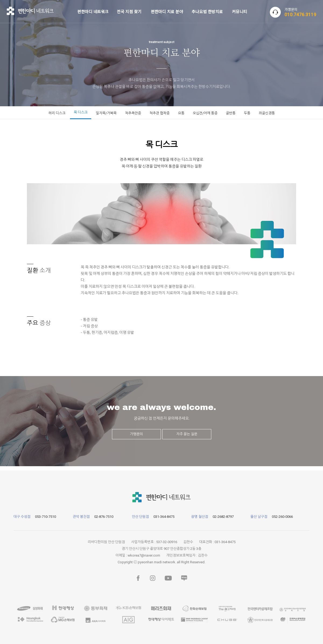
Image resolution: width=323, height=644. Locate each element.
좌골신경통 (267, 113)
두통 (247, 113)
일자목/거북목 (106, 113)
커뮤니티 (240, 11)
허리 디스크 (57, 113)
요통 (181, 113)
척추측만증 (133, 113)
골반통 (231, 113)
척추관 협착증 (159, 113)
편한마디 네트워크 (93, 11)
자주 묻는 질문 (187, 434)
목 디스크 (81, 112)
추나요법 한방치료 (207, 11)
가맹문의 (136, 434)
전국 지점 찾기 (129, 11)
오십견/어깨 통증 (205, 113)
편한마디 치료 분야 (167, 11)
